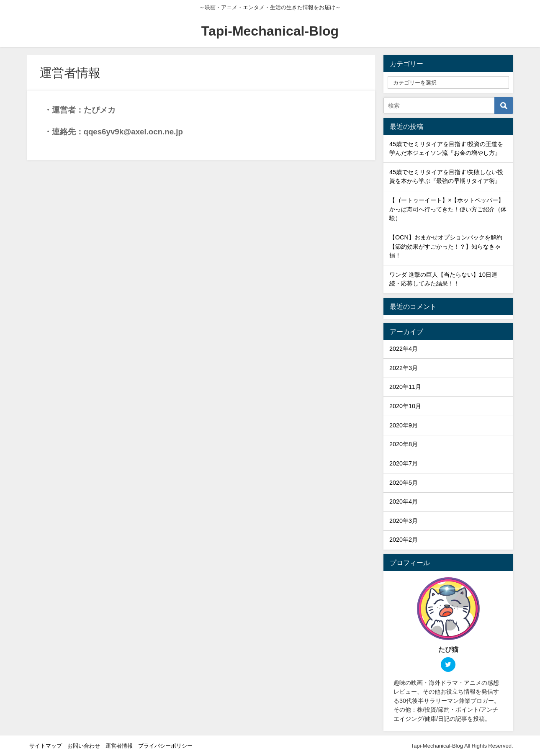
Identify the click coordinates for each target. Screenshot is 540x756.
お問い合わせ (84, 746)
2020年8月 (404, 444)
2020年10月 (405, 406)
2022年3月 (404, 368)
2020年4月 (404, 501)
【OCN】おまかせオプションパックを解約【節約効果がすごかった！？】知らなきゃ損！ (446, 246)
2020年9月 (404, 425)
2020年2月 (404, 540)
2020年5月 (404, 483)
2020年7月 (404, 463)
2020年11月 (405, 387)
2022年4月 (404, 349)
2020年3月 (404, 521)
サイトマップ (46, 746)
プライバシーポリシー (165, 746)
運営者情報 (119, 746)
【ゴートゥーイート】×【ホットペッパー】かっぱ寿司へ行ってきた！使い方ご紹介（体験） (448, 209)
